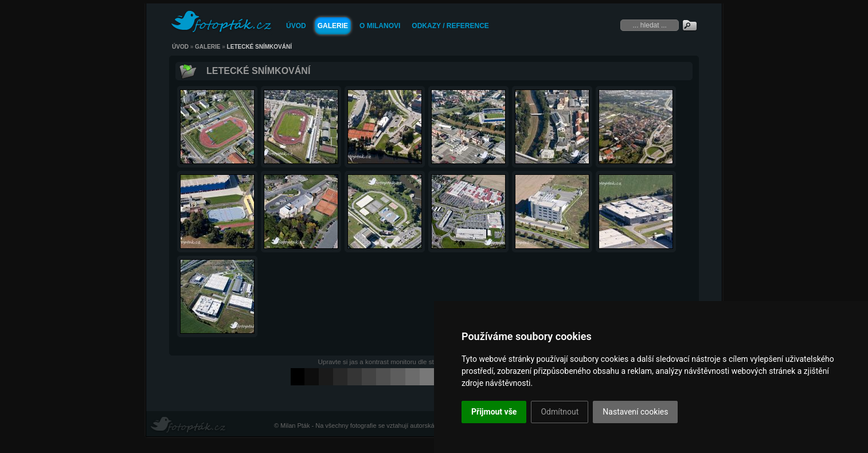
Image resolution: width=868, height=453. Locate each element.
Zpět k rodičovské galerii (188, 70)
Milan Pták (295, 425)
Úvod (296, 26)
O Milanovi (380, 26)
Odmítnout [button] (560, 412)
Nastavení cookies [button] (635, 412)
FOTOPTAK (221, 22)
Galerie (333, 26)
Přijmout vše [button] (494, 412)
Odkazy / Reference (450, 26)
